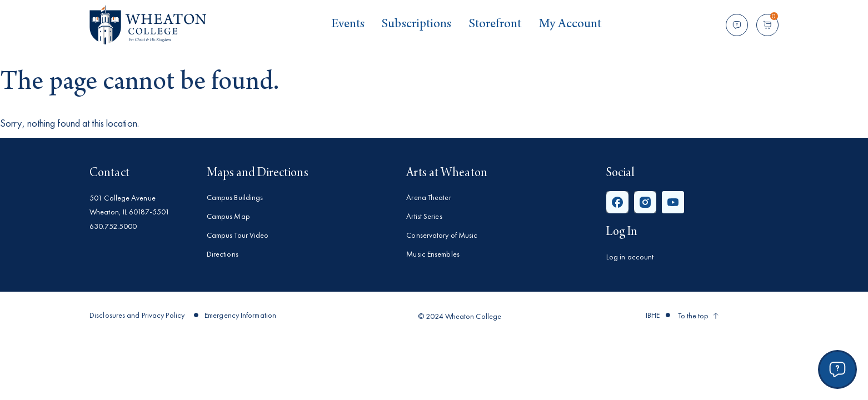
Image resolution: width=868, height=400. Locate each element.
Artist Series (424, 216)
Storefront (495, 25)
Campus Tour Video (238, 235)
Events (348, 25)
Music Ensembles (433, 254)
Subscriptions (416, 25)
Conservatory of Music (442, 235)
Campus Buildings (235, 197)
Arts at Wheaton (447, 173)
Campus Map (228, 216)
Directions (223, 254)
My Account (570, 25)
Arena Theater (428, 197)
